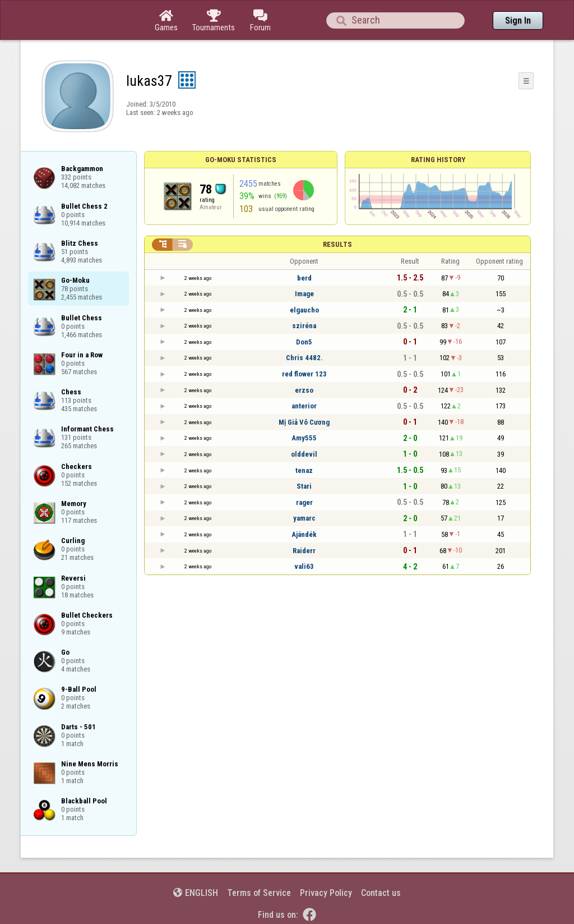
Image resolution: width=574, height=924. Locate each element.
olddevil (304, 454)
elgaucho (304, 310)
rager (304, 502)
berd (304, 278)
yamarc (304, 518)
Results (337, 244)
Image (304, 294)
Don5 (304, 342)
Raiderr (304, 551)
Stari (304, 486)
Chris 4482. (304, 358)
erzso (304, 390)
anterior (304, 406)
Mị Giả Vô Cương (304, 422)
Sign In (518, 20)
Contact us (381, 893)
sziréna (304, 326)
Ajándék (304, 534)
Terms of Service (259, 893)
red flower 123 (304, 374)
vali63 (304, 566)
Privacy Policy (326, 893)
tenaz (304, 470)
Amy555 (304, 438)
